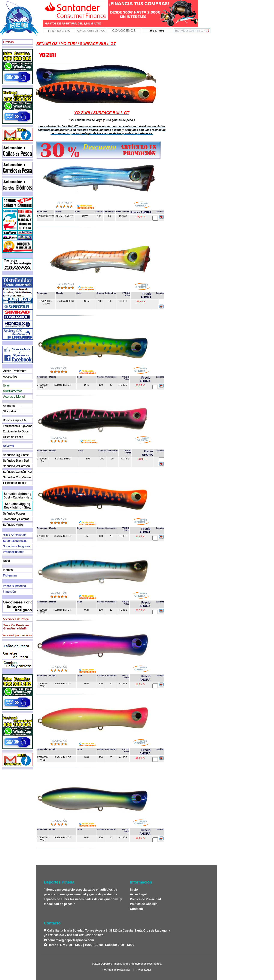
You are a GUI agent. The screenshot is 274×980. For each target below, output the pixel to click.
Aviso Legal (138, 894)
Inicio (134, 890)
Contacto (136, 909)
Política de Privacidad (145, 899)
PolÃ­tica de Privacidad (116, 970)
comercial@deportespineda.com (71, 940)
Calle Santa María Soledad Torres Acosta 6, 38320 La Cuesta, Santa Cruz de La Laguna (108, 930)
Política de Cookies (144, 904)
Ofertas (8, 42)
